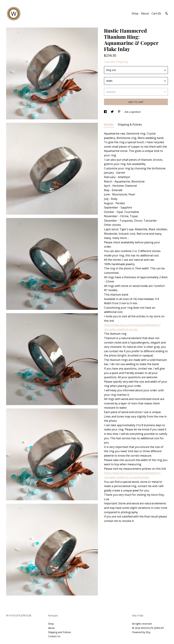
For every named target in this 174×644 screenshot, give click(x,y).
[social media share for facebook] (106, 112)
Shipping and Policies (60, 632)
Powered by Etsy (141, 632)
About (145, 13)
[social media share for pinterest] (119, 112)
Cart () (156, 13)
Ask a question (133, 112)
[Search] (167, 14)
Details (109, 124)
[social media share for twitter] (113, 112)
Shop (135, 13)
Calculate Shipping (116, 62)
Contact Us (54, 636)
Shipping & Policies (130, 124)
